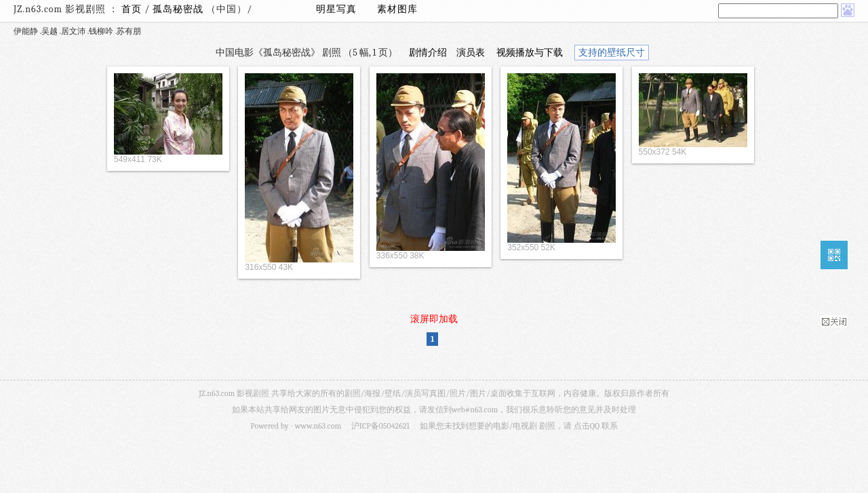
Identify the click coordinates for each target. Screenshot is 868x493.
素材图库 (397, 9)
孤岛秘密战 (179, 9)
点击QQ (587, 426)
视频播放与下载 (530, 53)
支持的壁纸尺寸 (612, 53)
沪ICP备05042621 (380, 426)
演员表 (471, 53)
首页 (132, 9)
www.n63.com (318, 426)
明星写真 (336, 9)
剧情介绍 (428, 53)
